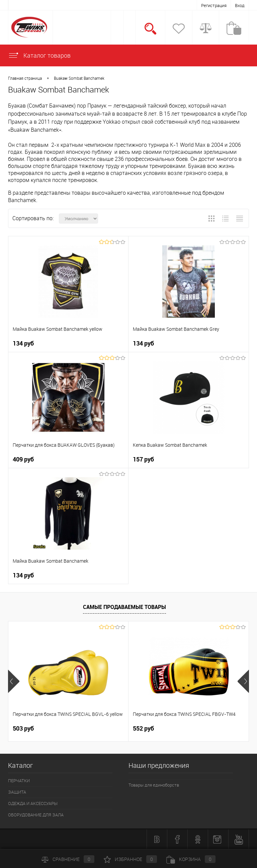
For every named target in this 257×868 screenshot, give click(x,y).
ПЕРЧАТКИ (19, 781)
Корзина (191, 859)
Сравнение (68, 859)
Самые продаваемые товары (124, 607)
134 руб (23, 343)
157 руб (143, 459)
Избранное (130, 859)
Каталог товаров (39, 55)
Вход (240, 5)
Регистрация (214, 5)
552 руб (143, 728)
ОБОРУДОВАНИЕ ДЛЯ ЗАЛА (36, 815)
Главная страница (25, 78)
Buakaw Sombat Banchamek (79, 78)
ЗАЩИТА (17, 792)
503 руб (23, 728)
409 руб (23, 459)
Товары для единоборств (154, 785)
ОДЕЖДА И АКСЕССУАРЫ (33, 803)
